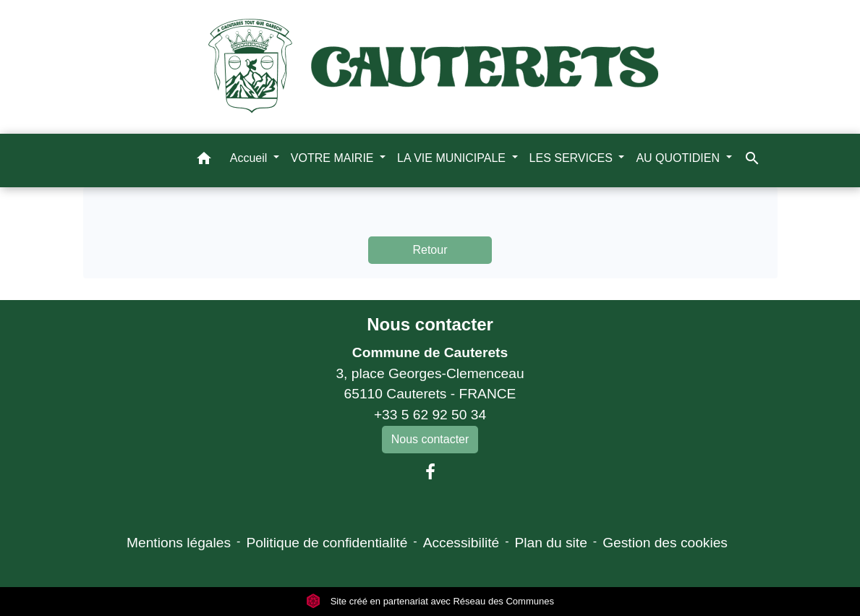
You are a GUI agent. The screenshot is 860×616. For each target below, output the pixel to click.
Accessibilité (461, 543)
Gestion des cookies (665, 543)
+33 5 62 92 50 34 (430, 415)
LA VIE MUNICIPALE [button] (453, 158)
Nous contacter (430, 324)
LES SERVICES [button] (573, 158)
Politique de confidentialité (327, 543)
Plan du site (551, 543)
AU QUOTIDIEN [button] (679, 158)
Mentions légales (179, 543)
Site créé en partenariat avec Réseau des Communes (430, 601)
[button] (204, 161)
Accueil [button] (250, 158)
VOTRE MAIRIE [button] (334, 158)
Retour (430, 250)
